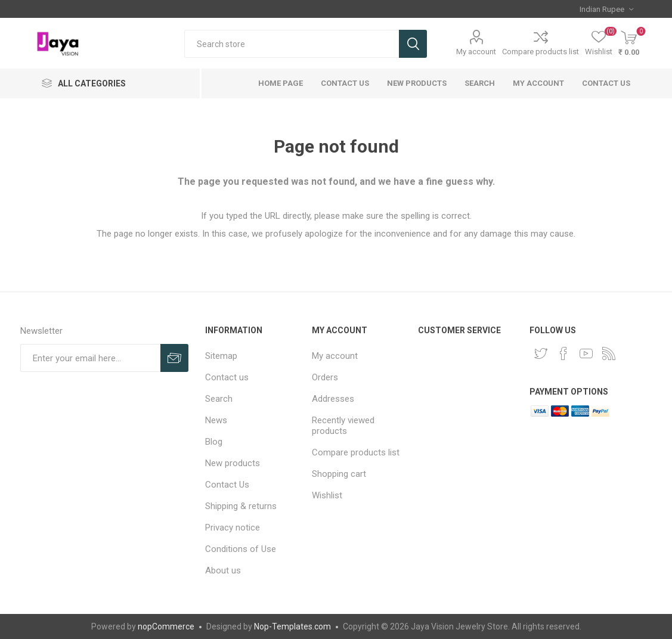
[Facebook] (563, 353)
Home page (281, 83)
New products (417, 83)
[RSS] (609, 353)
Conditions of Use (241, 549)
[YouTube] (586, 353)
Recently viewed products (343, 426)
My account (476, 52)
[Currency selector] (606, 9)
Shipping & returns (241, 506)
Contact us (606, 83)
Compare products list (541, 52)
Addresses (333, 399)
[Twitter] (541, 353)
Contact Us (345, 83)
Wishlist (327, 495)
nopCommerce (166, 626)
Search (413, 44)
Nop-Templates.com (292, 626)
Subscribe (174, 358)
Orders (325, 377)
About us (223, 570)
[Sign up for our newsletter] (90, 358)
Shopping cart (339, 474)
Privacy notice (233, 528)
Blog (214, 442)
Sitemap (221, 356)
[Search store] (292, 44)
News (216, 420)
